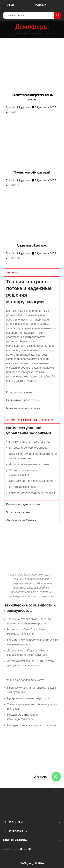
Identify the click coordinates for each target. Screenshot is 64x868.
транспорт (37, 33)
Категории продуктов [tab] (19, 392)
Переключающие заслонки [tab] (23, 504)
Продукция (22, 33)
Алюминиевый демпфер (32, 245)
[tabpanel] (32, 332)
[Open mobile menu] (8, 5)
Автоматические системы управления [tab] (30, 420)
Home (10, 33)
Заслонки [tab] (12, 272)
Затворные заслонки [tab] (19, 512)
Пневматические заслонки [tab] (23, 400)
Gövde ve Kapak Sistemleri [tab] (22, 520)
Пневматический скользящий (32, 172)
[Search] (32, 15)
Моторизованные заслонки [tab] (23, 408)
